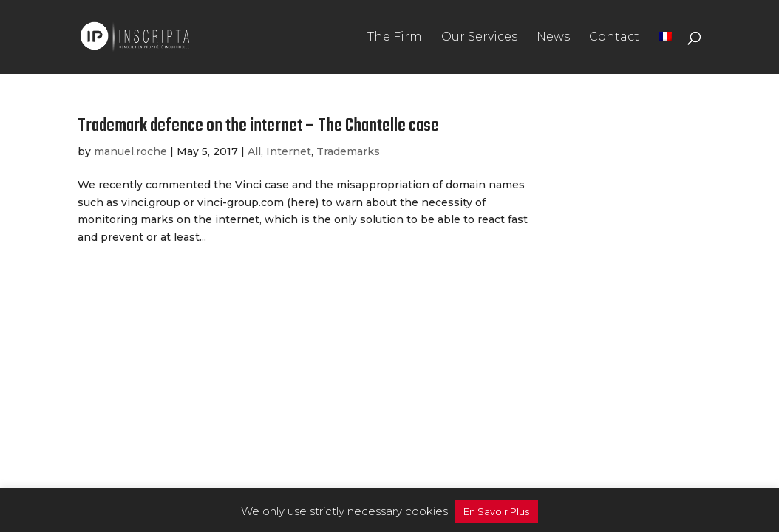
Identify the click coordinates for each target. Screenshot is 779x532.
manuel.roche (130, 151)
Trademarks (348, 151)
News (553, 38)
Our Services (479, 38)
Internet (289, 151)
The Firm (395, 38)
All (254, 151)
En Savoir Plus (496, 511)
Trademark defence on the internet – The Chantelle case (258, 126)
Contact (614, 38)
